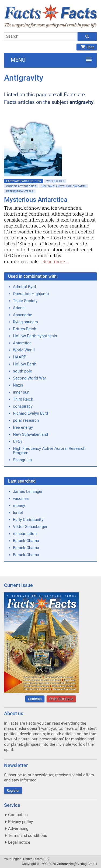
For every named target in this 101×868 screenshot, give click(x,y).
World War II (55, 181)
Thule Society (25, 301)
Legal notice (19, 842)
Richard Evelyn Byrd (30, 413)
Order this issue (61, 699)
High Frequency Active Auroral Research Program (49, 451)
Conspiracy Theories (21, 186)
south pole (22, 371)
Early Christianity (28, 520)
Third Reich (23, 399)
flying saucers (25, 322)
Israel (18, 513)
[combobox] (41, 37)
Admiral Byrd (24, 287)
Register (13, 791)
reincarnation (25, 534)
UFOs (18, 441)
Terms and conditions (28, 836)
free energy (23, 427)
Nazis (18, 385)
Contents (35, 699)
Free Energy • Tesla (20, 191)
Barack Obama (26, 541)
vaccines (21, 499)
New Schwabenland (30, 434)
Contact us (18, 815)
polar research (26, 420)
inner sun (21, 392)
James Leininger (28, 491)
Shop (87, 47)
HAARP (20, 357)
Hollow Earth (25, 364)
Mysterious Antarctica (36, 200)
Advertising (18, 829)
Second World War (29, 378)
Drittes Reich (25, 329)
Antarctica (22, 343)
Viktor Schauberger (30, 527)
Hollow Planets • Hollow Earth (64, 186)
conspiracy (23, 406)
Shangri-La (22, 460)
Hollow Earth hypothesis (35, 336)
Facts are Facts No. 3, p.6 (24, 181)
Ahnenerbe (22, 315)
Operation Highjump (31, 294)
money (19, 506)
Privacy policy (20, 822)
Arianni (19, 308)
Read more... (55, 261)
